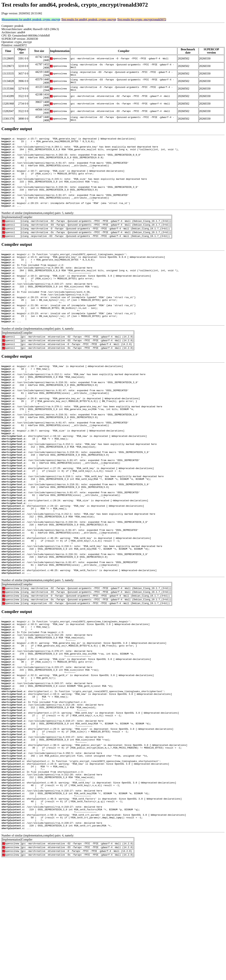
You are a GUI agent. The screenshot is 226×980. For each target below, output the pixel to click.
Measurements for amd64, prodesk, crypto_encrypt (31, 19)
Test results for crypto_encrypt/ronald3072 (142, 19)
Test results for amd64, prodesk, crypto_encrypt (89, 19)
